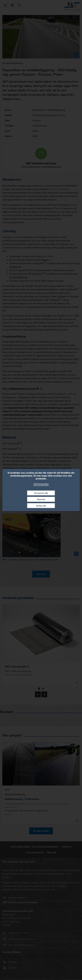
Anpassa (41, 499)
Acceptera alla (41, 493)
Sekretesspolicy (41, 484)
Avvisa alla (41, 506)
